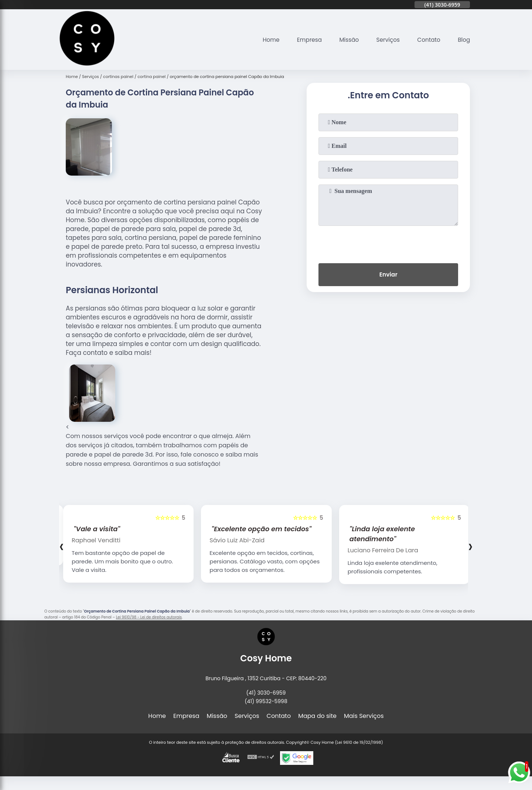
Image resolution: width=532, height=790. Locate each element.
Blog (463, 40)
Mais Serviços (364, 716)
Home (264, 40)
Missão (345, 40)
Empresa (304, 40)
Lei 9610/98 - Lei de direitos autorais (149, 617)
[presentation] (388, 243)
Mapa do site (317, 716)
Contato (427, 40)
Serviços (385, 40)
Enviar (388, 275)
